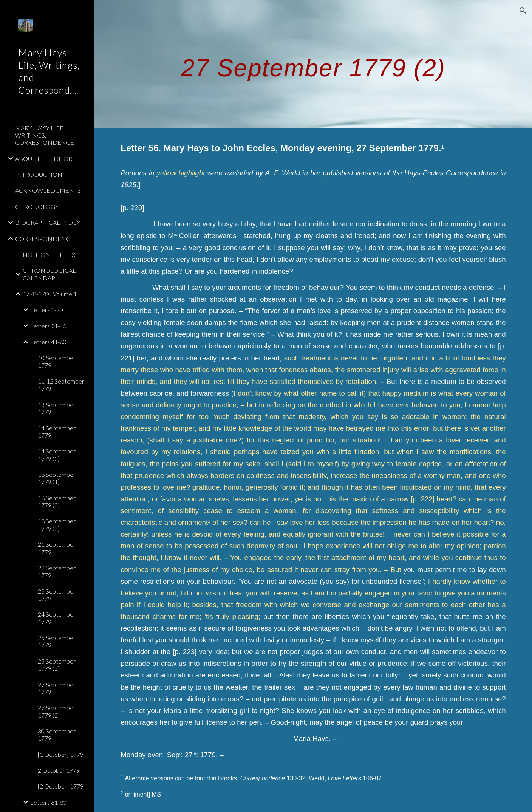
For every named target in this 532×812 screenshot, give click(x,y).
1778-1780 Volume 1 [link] (50, 294)
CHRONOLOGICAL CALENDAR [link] (49, 274)
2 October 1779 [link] (59, 770)
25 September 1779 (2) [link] (57, 665)
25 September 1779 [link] (57, 641)
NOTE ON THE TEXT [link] (51, 254)
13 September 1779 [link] (57, 408)
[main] (313, 64)
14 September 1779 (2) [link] (57, 455)
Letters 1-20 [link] (47, 310)
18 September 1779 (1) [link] (57, 478)
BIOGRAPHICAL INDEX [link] (48, 222)
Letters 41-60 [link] (48, 342)
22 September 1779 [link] (57, 571)
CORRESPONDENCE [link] (45, 239)
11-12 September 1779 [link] (61, 385)
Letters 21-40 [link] (48, 326)
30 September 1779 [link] (57, 735)
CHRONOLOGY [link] (37, 206)
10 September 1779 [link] (57, 361)
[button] (523, 11)
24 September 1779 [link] (57, 618)
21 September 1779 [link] (57, 548)
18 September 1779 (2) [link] (57, 501)
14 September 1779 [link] (57, 432)
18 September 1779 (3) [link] (57, 524)
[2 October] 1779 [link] (61, 786)
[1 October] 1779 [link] (61, 754)
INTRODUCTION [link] (39, 174)
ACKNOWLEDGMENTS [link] (48, 190)
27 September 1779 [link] (57, 688)
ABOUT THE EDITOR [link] (44, 159)
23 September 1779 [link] (57, 595)
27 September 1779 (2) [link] (57, 711)
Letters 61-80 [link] (48, 802)
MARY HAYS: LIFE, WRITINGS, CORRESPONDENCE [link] (45, 135)
